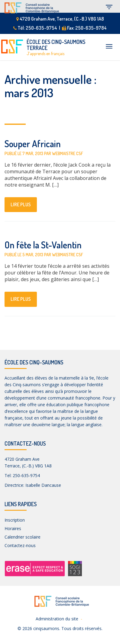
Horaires (13, 528)
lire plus (21, 204)
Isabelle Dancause (43, 485)
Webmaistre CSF (68, 153)
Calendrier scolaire (23, 537)
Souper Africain (33, 144)
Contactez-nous (20, 545)
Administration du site (57, 619)
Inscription (15, 520)
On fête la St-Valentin (43, 245)
